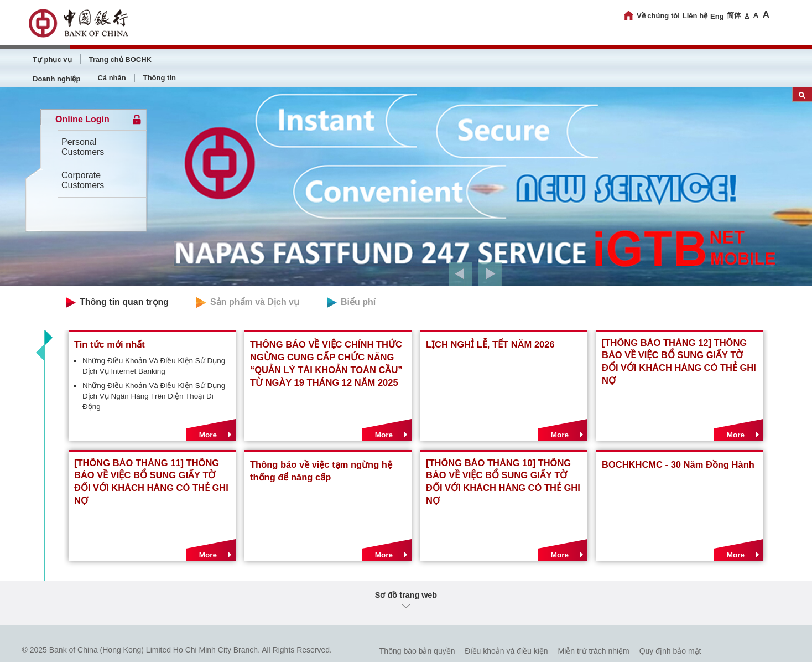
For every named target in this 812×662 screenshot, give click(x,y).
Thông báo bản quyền (417, 651)
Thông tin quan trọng (124, 302)
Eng (717, 16)
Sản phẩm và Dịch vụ (255, 302)
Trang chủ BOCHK (120, 60)
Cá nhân (111, 78)
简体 (734, 15)
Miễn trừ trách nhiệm (594, 651)
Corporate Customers (83, 180)
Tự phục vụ (52, 60)
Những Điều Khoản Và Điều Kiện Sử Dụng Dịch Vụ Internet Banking (154, 366)
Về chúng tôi (658, 16)
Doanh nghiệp (56, 79)
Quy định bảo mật (670, 651)
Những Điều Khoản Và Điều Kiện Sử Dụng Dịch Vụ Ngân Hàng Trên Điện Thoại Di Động (154, 396)
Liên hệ (695, 16)
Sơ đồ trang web (406, 595)
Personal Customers (83, 147)
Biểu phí (358, 302)
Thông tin (160, 78)
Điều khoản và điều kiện (506, 651)
